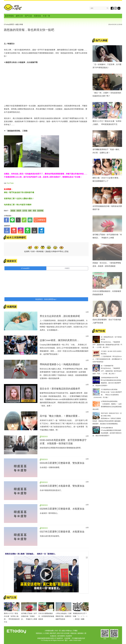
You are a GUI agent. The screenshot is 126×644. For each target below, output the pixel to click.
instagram (115, 8)
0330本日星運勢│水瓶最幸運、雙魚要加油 (62, 486)
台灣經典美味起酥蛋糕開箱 (109, 401)
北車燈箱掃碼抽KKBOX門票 (109, 378)
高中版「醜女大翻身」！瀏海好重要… (60, 416)
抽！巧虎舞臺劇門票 (107, 366)
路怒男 (19, 211)
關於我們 (53, 633)
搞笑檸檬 (40, 211)
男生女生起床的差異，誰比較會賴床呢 (60, 316)
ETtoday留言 (25, 268)
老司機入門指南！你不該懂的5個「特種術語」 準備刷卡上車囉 (29, 616)
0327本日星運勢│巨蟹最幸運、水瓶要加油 (62, 532)
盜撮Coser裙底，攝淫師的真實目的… (59, 340)
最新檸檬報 (9, 16)
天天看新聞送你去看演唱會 (109, 389)
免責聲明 (69, 636)
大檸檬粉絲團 (49, 631)
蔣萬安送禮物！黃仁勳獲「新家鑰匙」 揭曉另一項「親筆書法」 (31, 554)
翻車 (30, 211)
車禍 (34, 211)
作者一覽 (46, 16)
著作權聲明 (61, 636)
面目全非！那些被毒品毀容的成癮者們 (60, 389)
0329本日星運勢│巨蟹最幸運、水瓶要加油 (62, 509)
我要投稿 (37, 16)
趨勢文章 (19, 16)
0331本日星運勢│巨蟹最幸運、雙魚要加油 (62, 463)
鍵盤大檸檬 (13, 7)
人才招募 (46, 633)
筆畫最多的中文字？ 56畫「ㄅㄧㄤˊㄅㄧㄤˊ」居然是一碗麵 (81, 616)
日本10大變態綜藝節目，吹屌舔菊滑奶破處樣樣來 (46, 616)
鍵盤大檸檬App (67, 631)
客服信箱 (74, 633)
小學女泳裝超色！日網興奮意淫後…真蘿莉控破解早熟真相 (63, 616)
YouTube (10, 183)
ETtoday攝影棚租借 (107, 428)
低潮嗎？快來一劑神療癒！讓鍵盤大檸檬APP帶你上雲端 (46, 251)
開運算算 (45, 437)
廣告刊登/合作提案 (63, 633)
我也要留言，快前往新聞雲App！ (46, 299)
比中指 (25, 211)
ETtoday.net (46, 640)
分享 (87, 312)
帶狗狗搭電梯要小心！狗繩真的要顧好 (60, 364)
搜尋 (108, 8)
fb (112, 8)
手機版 (75, 631)
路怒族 (13, 211)
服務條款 (81, 633)
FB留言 (67, 268)
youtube (119, 8)
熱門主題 (28, 16)
